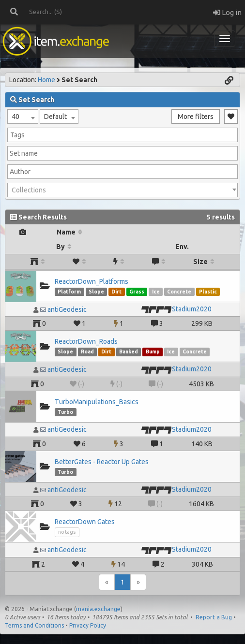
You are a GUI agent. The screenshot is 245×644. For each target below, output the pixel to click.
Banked (129, 351)
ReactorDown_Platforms (92, 281)
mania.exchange (98, 609)
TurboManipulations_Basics (97, 402)
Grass (137, 292)
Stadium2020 (192, 309)
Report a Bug (214, 617)
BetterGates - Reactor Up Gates (102, 462)
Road (87, 351)
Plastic (208, 292)
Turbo (65, 412)
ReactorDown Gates (85, 522)
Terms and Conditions (34, 625)
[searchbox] (122, 135)
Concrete (179, 292)
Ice (156, 292)
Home (46, 80)
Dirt (116, 292)
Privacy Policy (88, 625)
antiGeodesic (67, 309)
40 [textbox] (15, 117)
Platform (69, 292)
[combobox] (23, 117)
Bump (153, 351)
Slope (96, 292)
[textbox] (122, 190)
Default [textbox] (55, 117)
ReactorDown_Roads (86, 341)
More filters (196, 117)
